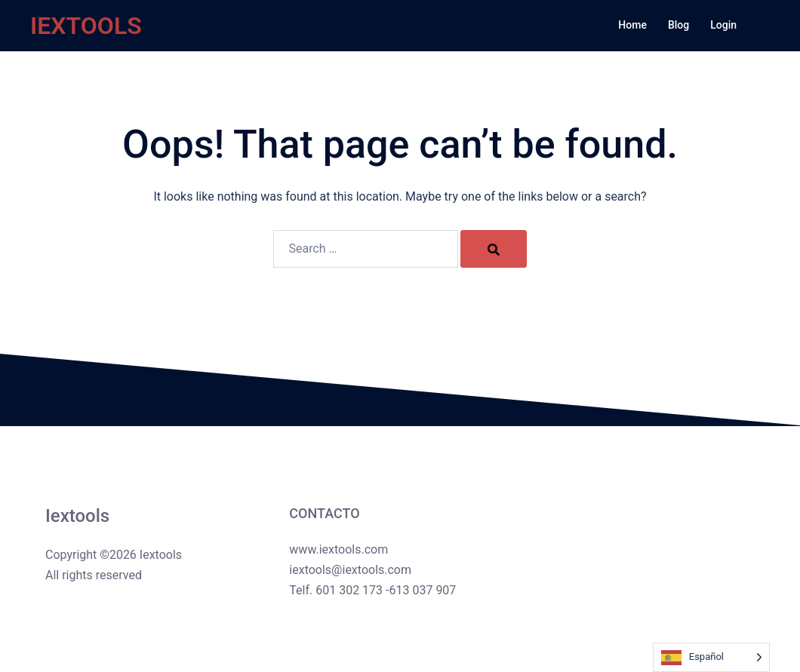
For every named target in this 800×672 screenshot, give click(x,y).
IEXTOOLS (86, 26)
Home (632, 25)
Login (723, 25)
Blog (678, 25)
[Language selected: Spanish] (711, 657)
